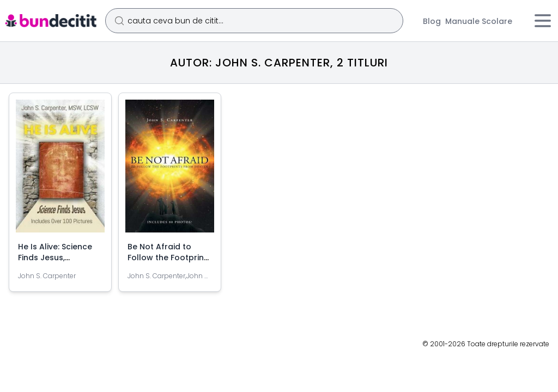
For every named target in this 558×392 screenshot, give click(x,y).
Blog (432, 21)
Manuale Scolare (479, 21)
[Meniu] (543, 21)
